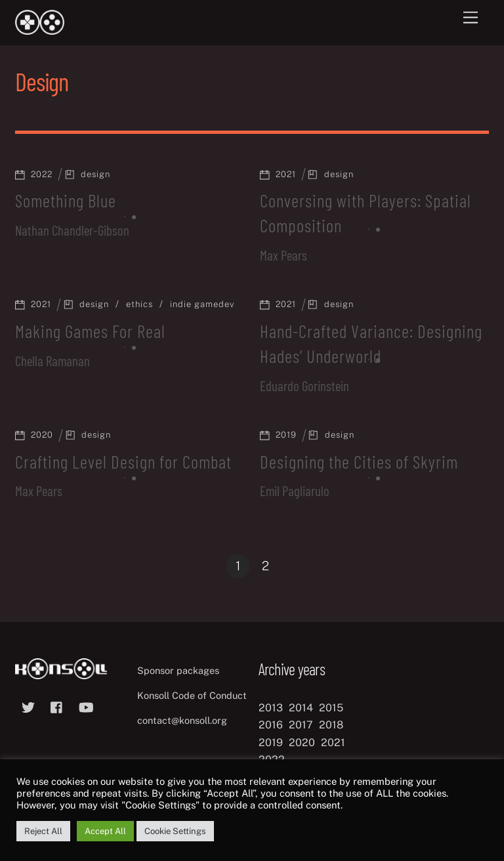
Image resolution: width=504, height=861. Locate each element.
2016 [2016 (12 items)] (271, 725)
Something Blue (66, 200)
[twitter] (28, 706)
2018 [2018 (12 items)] (331, 725)
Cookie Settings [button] (175, 831)
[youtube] (86, 706)
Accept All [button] (105, 831)
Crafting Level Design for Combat (123, 461)
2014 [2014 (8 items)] (301, 708)
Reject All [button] (43, 831)
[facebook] (57, 706)
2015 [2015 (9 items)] (331, 708)
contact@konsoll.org (182, 720)
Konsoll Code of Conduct (192, 695)
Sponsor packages (178, 670)
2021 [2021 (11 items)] (333, 743)
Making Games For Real (90, 331)
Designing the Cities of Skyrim (359, 461)
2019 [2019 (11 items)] (271, 743)
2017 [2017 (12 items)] (301, 725)
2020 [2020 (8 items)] (302, 743)
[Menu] (471, 18)
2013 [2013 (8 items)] (271, 708)
